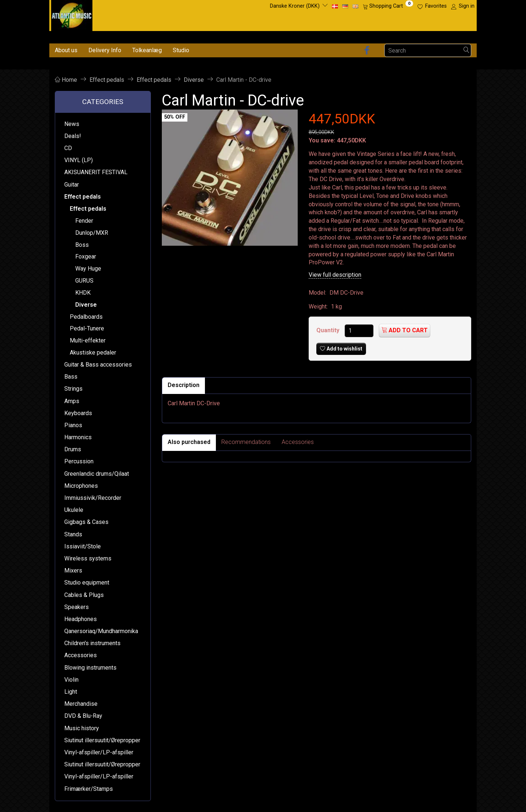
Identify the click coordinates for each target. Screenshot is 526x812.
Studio (181, 50)
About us (66, 50)
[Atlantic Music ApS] (72, 14)
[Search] (466, 51)
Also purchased (189, 442)
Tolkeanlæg (147, 50)
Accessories (298, 442)
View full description (335, 275)
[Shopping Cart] (388, 6)
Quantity (329, 330)
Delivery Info (105, 50)
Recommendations (246, 442)
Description (184, 385)
